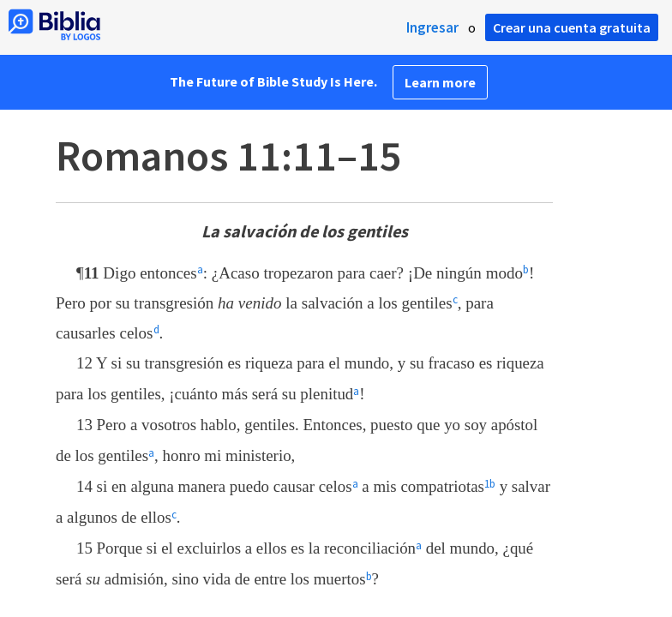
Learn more (440, 82)
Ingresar (432, 27)
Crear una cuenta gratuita (572, 27)
